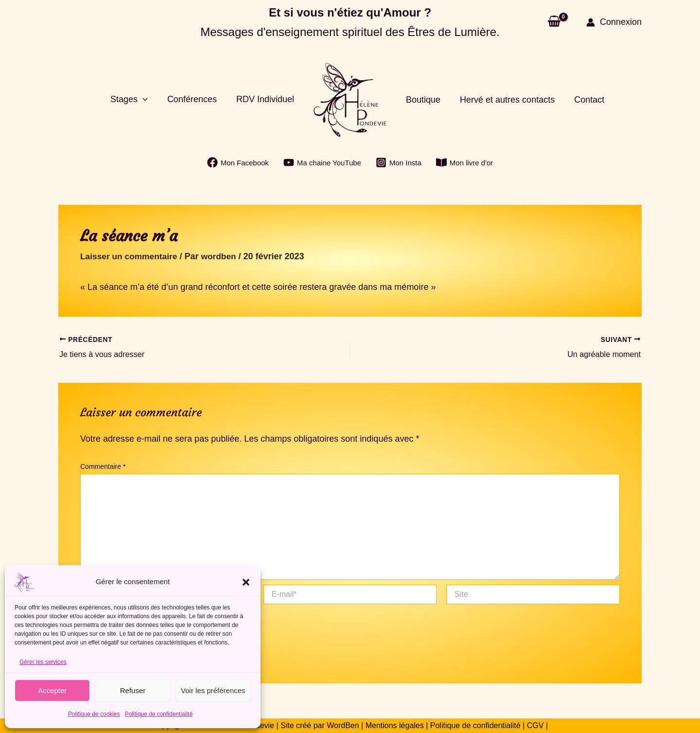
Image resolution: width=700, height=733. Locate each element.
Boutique (422, 100)
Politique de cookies (94, 714)
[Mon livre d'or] (465, 162)
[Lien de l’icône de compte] (614, 22)
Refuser (133, 690)
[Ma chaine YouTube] (322, 162)
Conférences (195, 99)
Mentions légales (395, 725)
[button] (246, 582)
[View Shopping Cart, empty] (554, 22)
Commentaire (103, 466)
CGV (534, 725)
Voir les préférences (213, 690)
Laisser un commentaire (131, 256)
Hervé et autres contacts (504, 100)
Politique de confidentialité (159, 714)
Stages (134, 99)
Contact (584, 100)
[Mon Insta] (399, 162)
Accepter (52, 690)
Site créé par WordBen (320, 725)
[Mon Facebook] (238, 162)
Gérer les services (43, 662)
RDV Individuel (266, 99)
